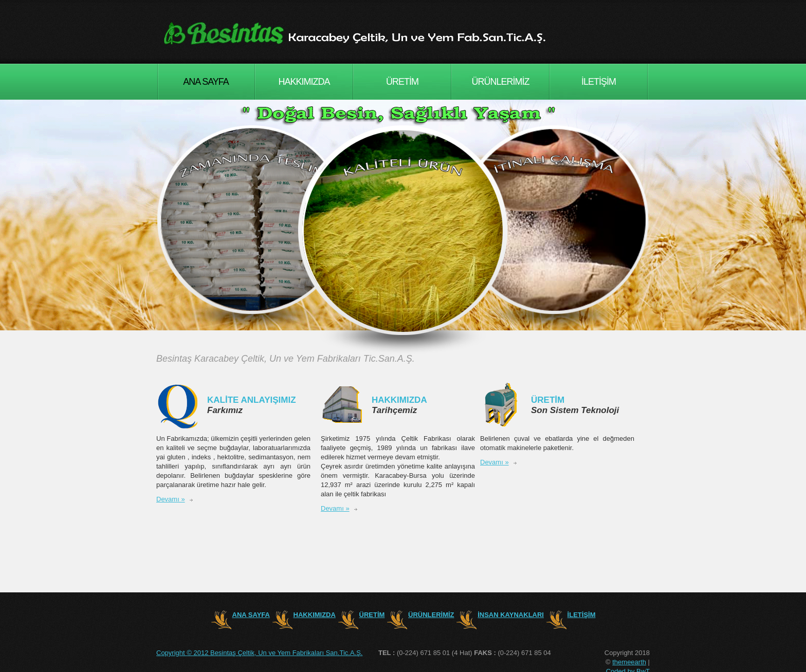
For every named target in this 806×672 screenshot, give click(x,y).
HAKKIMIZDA (304, 82)
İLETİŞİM (599, 82)
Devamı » (171, 499)
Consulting (365, 33)
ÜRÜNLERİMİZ (500, 82)
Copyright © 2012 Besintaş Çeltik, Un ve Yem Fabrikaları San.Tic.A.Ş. (259, 653)
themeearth (629, 662)
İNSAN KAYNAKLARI (511, 615)
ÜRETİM (402, 82)
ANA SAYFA (206, 82)
